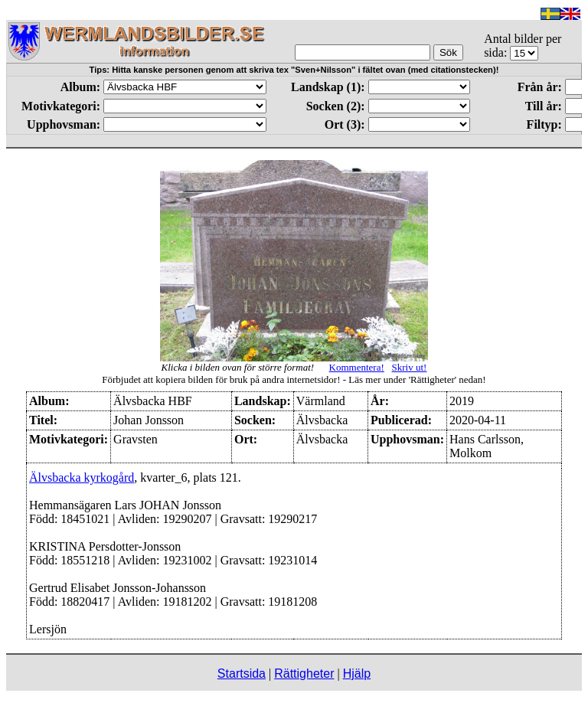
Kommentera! (357, 367)
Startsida (242, 674)
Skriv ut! (410, 367)
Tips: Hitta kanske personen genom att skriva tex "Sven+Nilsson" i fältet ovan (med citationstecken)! (294, 70)
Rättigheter (304, 674)
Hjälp (357, 674)
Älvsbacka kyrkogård (82, 477)
